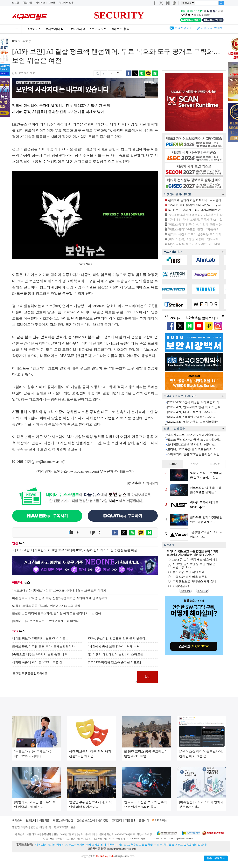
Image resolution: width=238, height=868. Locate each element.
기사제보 (40, 3)
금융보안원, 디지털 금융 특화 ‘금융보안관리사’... (45, 646)
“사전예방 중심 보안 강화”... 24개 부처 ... (115, 646)
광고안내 (31, 820)
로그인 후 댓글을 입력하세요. (75, 677)
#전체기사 (35, 29)
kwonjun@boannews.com (121, 849)
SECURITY (119, 15)
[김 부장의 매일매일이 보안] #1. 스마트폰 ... (117, 654)
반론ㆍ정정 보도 (216, 858)
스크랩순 (215, 464)
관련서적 (144, 820)
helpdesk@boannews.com (181, 839)
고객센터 (117, 820)
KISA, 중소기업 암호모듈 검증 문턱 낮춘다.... (118, 638)
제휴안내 (130, 820)
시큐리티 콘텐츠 (211, 28)
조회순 (173, 464)
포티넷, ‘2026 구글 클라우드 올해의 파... (193, 449)
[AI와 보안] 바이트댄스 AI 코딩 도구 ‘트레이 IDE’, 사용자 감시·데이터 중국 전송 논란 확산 (76, 550)
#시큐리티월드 (56, 29)
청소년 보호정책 (86, 820)
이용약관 (44, 820)
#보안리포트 (98, 29)
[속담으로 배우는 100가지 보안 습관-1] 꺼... (41, 654)
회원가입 (27, 3)
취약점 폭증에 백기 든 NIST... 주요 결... (38, 662)
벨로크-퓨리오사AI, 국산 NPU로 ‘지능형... (194, 440)
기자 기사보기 (143, 483)
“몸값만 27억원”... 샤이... (191, 417)
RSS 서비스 (161, 820)
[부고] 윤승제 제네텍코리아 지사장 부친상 (195, 215)
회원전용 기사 (184, 28)
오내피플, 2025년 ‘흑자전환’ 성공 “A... (192, 445)
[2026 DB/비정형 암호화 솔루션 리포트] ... (116, 662)
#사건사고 (78, 29)
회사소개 (17, 820)
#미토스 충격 (121, 29)
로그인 (16, 3)
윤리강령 (103, 820)
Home (15, 41)
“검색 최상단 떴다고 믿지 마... (194, 402)
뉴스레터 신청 (66, 3)
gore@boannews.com (48, 462)
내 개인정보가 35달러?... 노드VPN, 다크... (40, 638)
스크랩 (52, 3)
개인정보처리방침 (63, 820)
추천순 (194, 464)
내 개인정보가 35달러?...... (192, 412)
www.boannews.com (83, 471)
